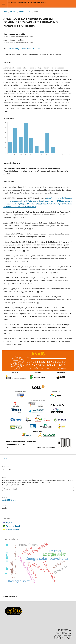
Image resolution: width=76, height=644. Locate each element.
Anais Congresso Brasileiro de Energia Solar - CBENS (27, 2)
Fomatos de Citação (11, 489)
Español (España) (13, 529)
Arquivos (13, 12)
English (9, 522)
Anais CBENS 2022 (25, 12)
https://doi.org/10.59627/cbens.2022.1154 (24, 49)
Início (5, 12)
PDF (7, 459)
